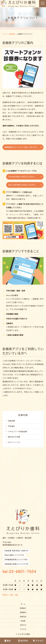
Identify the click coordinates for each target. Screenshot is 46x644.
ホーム (23, 604)
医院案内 (23, 612)
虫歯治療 (11, 421)
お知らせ (23, 625)
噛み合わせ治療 (14, 437)
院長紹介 (23, 608)
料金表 (23, 621)
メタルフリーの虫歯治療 (17, 432)
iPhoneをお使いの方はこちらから (21, 177)
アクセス (38, 641)
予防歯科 (11, 426)
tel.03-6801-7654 (19, 572)
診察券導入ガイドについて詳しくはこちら (21, 147)
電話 (8, 641)
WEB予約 (23, 641)
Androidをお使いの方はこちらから (22, 185)
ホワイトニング (14, 442)
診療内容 (23, 617)
